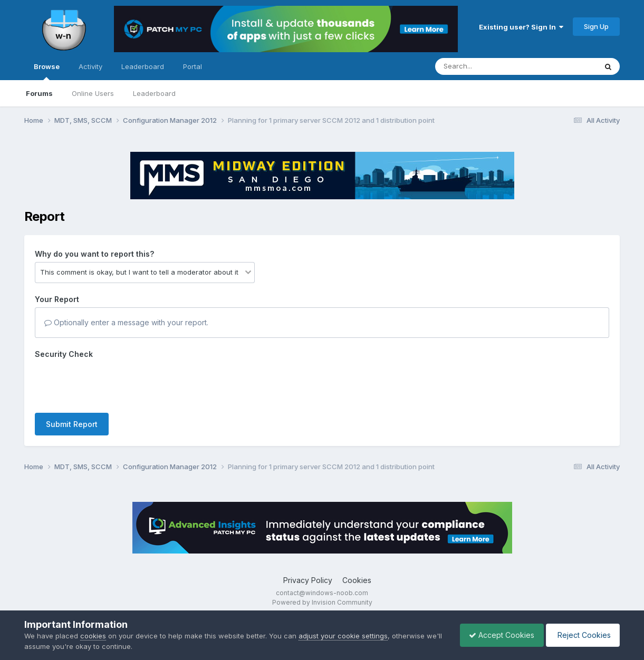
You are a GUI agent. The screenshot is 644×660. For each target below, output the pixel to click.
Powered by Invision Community (322, 602)
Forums (39, 93)
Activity (90, 66)
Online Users (93, 93)
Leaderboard (154, 93)
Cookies (357, 580)
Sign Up (596, 26)
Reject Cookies (581, 635)
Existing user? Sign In (521, 27)
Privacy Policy (308, 580)
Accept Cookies (496, 635)
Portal (193, 66)
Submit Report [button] (72, 424)
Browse (47, 71)
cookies (93, 636)
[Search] (487, 66)
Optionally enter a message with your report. (126, 322)
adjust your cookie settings (343, 636)
